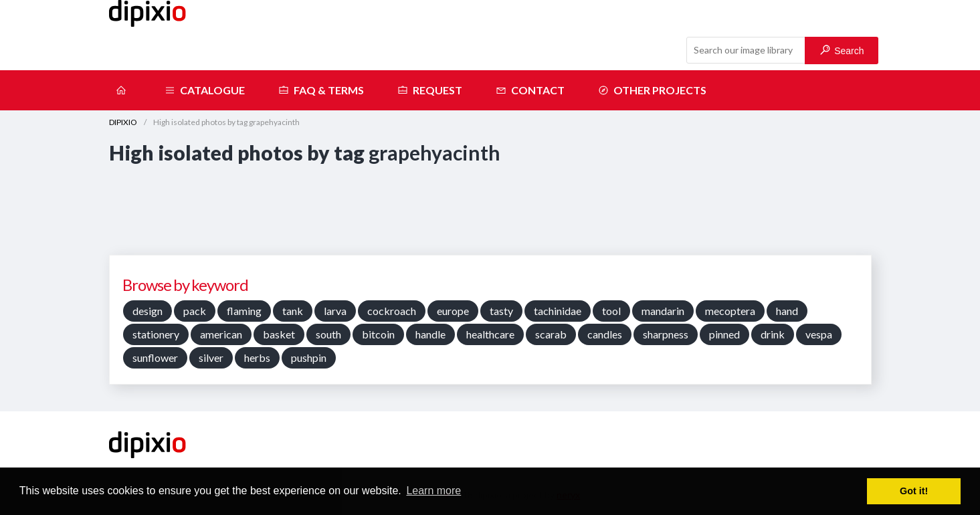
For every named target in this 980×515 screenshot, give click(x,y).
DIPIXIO (123, 122)
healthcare (490, 334)
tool (611, 311)
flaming (244, 311)
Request (430, 90)
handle (430, 334)
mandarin (663, 311)
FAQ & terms (321, 90)
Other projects (652, 90)
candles (605, 334)
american (221, 334)
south (328, 334)
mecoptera (730, 311)
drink (773, 334)
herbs (257, 357)
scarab (551, 334)
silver (211, 357)
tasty (501, 311)
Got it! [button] (914, 491)
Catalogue (205, 90)
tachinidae (558, 311)
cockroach (392, 311)
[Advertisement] (490, 207)
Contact (530, 90)
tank (293, 311)
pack (195, 311)
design (148, 311)
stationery (156, 334)
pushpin (309, 357)
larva (335, 311)
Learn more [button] (433, 491)
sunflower (155, 357)
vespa (819, 334)
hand (787, 311)
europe (453, 311)
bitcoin (378, 334)
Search (842, 50)
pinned (724, 334)
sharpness (666, 334)
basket (279, 334)
